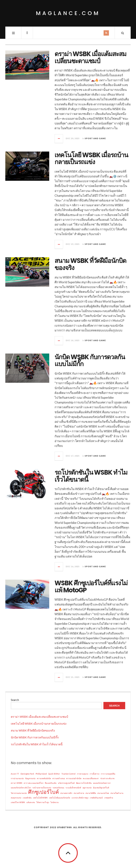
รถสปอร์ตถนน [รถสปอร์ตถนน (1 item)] (58, 788)
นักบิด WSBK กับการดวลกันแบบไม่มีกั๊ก (90, 361)
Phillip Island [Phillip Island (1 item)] (41, 774)
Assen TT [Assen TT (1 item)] (15, 774)
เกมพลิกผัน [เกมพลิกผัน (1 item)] (27, 798)
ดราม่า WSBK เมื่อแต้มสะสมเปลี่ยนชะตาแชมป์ (90, 57)
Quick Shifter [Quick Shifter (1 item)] (54, 774)
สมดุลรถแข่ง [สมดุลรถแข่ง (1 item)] (16, 798)
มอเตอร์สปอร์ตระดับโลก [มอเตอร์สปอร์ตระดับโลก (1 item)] (21, 788)
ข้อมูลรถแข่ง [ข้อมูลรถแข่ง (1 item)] (30, 778)
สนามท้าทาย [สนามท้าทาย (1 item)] (79, 793)
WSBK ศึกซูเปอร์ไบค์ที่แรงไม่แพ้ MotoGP (91, 587)
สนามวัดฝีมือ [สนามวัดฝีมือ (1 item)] (91, 793)
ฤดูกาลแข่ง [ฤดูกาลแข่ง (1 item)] (87, 788)
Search (15, 700)
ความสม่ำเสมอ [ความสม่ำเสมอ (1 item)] (59, 778)
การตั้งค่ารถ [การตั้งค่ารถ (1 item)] (94, 774)
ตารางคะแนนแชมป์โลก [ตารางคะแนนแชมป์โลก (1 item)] (34, 783)
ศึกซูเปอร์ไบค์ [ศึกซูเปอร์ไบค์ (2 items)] (44, 792)
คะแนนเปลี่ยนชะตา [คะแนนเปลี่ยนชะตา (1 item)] (91, 778)
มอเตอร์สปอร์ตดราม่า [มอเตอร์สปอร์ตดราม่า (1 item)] (102, 783)
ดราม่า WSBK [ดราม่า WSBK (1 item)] (17, 783)
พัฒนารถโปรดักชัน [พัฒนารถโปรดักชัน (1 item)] (84, 783)
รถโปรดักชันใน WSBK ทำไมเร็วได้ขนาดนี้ (91, 476)
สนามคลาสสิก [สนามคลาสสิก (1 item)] (66, 793)
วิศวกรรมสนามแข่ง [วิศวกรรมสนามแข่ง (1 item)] (19, 793)
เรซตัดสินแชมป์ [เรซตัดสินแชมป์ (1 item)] (96, 798)
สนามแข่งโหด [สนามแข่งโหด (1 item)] (103, 793)
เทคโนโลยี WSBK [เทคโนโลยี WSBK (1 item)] (40, 798)
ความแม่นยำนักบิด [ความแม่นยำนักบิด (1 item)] (74, 778)
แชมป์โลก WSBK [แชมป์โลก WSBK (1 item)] (18, 802)
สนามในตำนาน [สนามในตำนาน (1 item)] (117, 793)
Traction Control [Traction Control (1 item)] (68, 774)
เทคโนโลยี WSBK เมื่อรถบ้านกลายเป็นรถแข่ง (91, 159)
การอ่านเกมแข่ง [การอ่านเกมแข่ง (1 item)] (17, 778)
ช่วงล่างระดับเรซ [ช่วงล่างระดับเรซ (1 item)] (107, 778)
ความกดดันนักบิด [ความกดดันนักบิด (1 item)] (44, 778)
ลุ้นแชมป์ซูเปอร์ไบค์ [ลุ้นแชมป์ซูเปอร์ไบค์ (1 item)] (101, 788)
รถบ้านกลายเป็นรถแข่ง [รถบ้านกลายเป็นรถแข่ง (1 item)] (42, 788)
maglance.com (68, 13)
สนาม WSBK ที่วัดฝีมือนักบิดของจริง (90, 264)
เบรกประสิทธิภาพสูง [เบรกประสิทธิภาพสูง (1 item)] (80, 798)
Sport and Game (95, 138)
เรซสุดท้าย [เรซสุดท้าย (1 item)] (109, 798)
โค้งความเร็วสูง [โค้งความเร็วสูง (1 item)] (43, 802)
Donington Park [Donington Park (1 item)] (27, 774)
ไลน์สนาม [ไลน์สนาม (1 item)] (55, 802)
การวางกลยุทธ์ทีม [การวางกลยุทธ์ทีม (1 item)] (108, 774)
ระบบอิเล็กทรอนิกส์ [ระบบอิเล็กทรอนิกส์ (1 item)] (73, 788)
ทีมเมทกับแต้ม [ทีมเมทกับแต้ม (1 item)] (51, 783)
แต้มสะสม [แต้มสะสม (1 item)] (31, 802)
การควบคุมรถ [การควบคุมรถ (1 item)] (83, 774)
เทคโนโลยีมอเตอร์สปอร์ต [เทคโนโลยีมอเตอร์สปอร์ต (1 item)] (60, 798)
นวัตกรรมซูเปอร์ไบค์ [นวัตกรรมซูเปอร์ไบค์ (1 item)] (66, 783)
